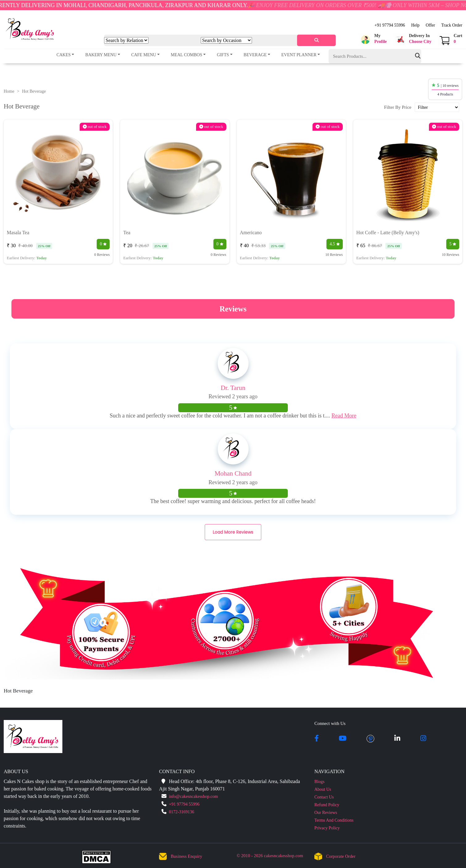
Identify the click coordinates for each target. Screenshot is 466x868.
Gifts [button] (223, 55)
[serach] (316, 40)
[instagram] (423, 739)
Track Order (452, 25)
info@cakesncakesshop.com (193, 796)
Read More (344, 416)
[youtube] (343, 739)
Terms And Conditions (334, 820)
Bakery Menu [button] (101, 55)
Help (415, 25)
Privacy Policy (327, 828)
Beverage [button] (255, 55)
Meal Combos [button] (187, 55)
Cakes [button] (64, 55)
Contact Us (324, 797)
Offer (430, 25)
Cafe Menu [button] (144, 55)
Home (9, 91)
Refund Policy (327, 805)
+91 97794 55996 (390, 25)
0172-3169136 (182, 812)
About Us (323, 789)
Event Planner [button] (299, 55)
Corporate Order (341, 856)
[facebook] (317, 739)
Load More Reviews (233, 532)
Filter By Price (398, 107)
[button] (373, 40)
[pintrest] (370, 739)
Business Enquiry (187, 856)
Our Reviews (326, 813)
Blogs (319, 782)
